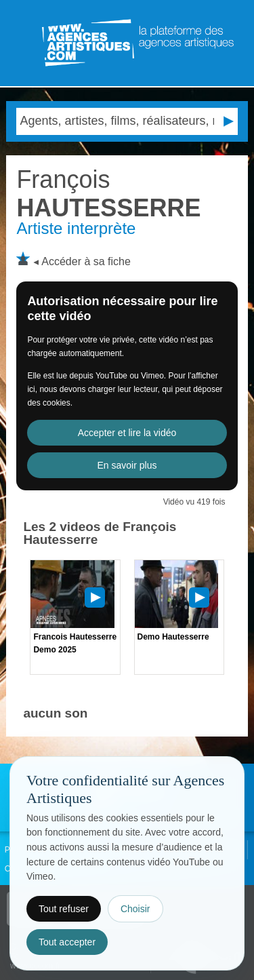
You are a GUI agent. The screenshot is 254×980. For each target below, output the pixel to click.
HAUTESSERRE (108, 194)
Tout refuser (64, 909)
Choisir (135, 909)
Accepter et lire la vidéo (127, 433)
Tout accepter (67, 942)
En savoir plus (127, 465)
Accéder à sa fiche (86, 261)
